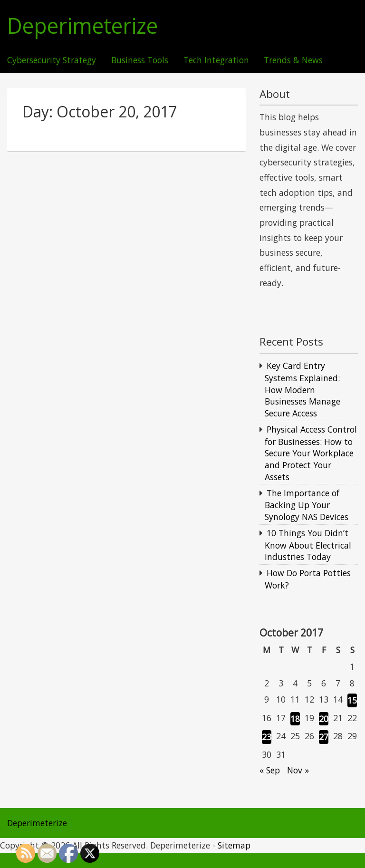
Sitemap (234, 845)
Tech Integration (216, 60)
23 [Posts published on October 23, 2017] (267, 737)
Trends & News (293, 60)
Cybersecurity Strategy (52, 60)
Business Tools (140, 60)
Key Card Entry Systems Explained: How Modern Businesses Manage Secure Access (303, 389)
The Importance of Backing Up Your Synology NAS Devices (307, 505)
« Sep (270, 770)
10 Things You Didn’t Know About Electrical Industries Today (308, 545)
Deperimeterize (82, 26)
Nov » (298, 770)
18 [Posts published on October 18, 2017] (295, 719)
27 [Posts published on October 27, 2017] (324, 737)
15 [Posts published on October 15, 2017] (352, 700)
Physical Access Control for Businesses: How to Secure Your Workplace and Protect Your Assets (311, 453)
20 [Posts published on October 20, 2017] (324, 719)
